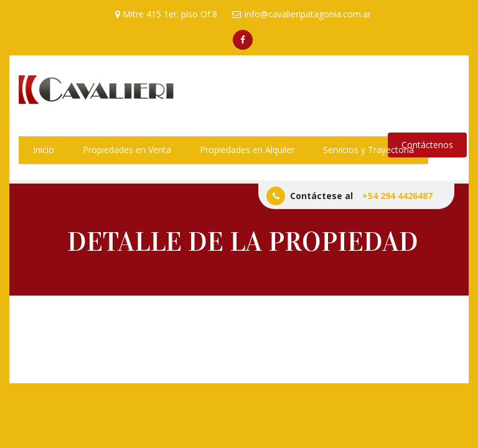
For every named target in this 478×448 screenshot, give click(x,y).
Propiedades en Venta (127, 150)
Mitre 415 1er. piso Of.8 (166, 14)
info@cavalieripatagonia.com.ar (302, 14)
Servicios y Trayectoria (368, 150)
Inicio (44, 150)
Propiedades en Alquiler (247, 150)
